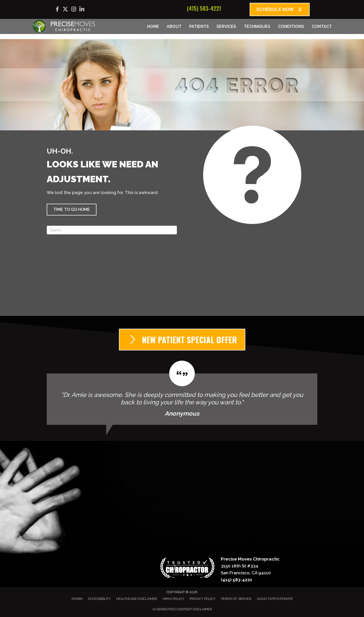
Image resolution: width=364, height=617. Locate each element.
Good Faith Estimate (275, 599)
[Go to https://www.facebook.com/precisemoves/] (57, 10)
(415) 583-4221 (204, 8)
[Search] (112, 230)
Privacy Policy (203, 599)
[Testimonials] (182, 393)
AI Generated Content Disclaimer (182, 609)
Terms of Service (236, 599)
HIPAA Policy (173, 599)
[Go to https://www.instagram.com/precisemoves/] (74, 10)
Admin (77, 599)
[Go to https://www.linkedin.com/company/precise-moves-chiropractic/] (82, 10)
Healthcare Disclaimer (137, 599)
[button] (72, 210)
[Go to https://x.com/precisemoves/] (65, 10)
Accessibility (99, 599)
